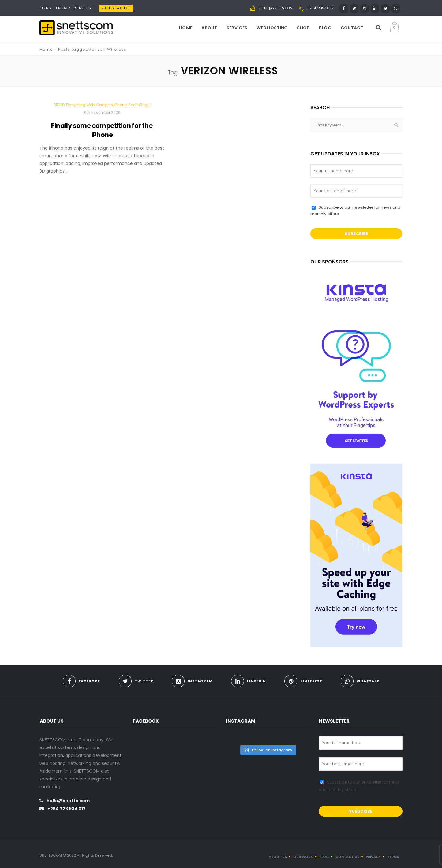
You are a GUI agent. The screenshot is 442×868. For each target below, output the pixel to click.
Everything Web (80, 105)
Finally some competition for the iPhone (102, 130)
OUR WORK (303, 857)
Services (237, 28)
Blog (325, 28)
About (209, 28)
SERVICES (83, 8)
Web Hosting (272, 28)
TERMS (46, 8)
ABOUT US (278, 857)
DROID (59, 105)
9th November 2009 (102, 112)
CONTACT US (347, 857)
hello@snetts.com (276, 8)
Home (186, 28)
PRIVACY (63, 8)
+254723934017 (320, 8)
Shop (303, 28)
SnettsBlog (138, 105)
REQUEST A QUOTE (116, 8)
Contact (352, 28)
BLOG (324, 857)
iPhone (121, 105)
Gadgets (105, 105)
